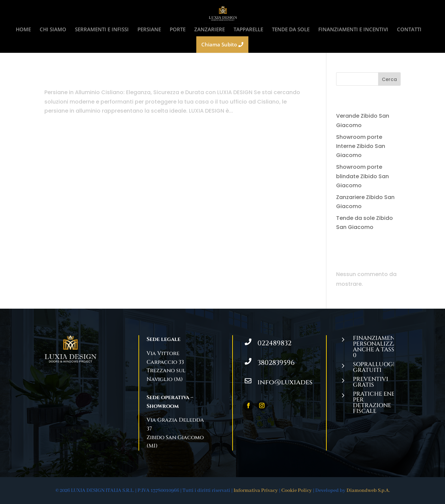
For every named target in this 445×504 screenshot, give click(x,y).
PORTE (178, 30)
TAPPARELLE (248, 30)
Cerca (389, 79)
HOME (23, 30)
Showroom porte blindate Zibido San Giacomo (362, 176)
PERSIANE (149, 30)
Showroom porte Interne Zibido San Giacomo (361, 146)
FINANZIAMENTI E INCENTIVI (353, 30)
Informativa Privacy (256, 491)
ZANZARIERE (210, 30)
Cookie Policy (297, 491)
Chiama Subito (222, 44)
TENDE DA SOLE (291, 30)
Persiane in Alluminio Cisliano (117, 78)
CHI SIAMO (53, 30)
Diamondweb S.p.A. (368, 491)
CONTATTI (409, 30)
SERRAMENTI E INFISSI (102, 30)
